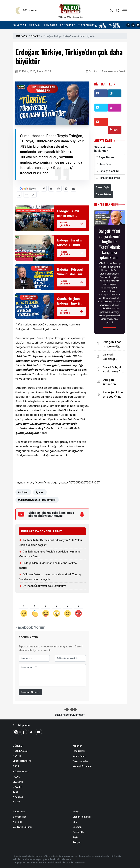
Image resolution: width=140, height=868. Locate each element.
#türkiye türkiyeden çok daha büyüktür (37, 500)
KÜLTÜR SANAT (21, 771)
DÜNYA (17, 802)
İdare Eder (105, 164)
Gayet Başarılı (107, 157)
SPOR (16, 766)
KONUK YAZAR (21, 751)
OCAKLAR (18, 797)
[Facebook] (24, 732)
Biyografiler (19, 817)
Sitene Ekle (78, 832)
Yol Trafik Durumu (23, 827)
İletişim (77, 842)
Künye (76, 811)
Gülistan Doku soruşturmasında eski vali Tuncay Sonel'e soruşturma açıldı (50, 577)
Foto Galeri (79, 751)
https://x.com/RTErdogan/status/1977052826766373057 (63, 482)
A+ (27, 195)
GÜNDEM (18, 746)
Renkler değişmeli (109, 178)
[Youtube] (39, 732)
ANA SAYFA (22, 36)
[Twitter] (31, 732)
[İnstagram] (16, 732)
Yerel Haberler (80, 761)
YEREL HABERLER (22, 761)
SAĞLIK (17, 756)
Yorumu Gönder (30, 692)
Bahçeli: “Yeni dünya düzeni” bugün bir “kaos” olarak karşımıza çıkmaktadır (110, 244)
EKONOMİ (18, 782)
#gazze (39, 492)
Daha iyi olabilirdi (109, 171)
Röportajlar (19, 811)
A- (34, 195)
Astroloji (18, 822)
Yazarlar (77, 746)
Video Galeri (79, 756)
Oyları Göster (104, 194)
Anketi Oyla (102, 187)
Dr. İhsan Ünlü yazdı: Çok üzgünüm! (44, 586)
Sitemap (77, 827)
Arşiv (75, 837)
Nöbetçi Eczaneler (83, 766)
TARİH (16, 792)
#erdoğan (23, 492)
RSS (114, 130)
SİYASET (35, 36)
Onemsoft (80, 862)
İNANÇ (16, 777)
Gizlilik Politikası (82, 817)
